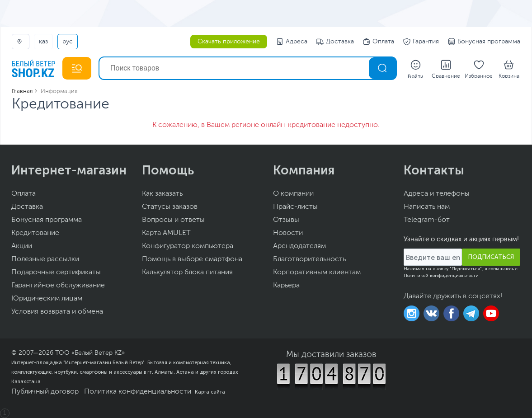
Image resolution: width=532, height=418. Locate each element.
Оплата (379, 42)
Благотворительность (309, 259)
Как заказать (162, 194)
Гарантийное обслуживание (58, 286)
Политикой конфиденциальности (441, 276)
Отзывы (286, 220)
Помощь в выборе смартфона (192, 259)
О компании (293, 194)
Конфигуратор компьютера (188, 246)
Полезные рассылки (45, 259)
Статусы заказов (170, 207)
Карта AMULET (166, 233)
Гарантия (421, 42)
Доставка (335, 42)
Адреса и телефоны (437, 194)
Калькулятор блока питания (187, 272)
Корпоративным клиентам (317, 272)
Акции (22, 246)
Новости (288, 233)
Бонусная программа (484, 42)
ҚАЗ (43, 42)
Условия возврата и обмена (57, 312)
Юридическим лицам (47, 299)
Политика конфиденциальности (138, 392)
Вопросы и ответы (173, 220)
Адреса (292, 42)
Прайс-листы (295, 207)
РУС (68, 42)
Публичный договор (45, 392)
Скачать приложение (229, 42)
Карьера (286, 286)
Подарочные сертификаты (56, 272)
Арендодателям (299, 246)
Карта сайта (210, 392)
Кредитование (35, 233)
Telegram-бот (427, 220)
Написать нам (427, 207)
